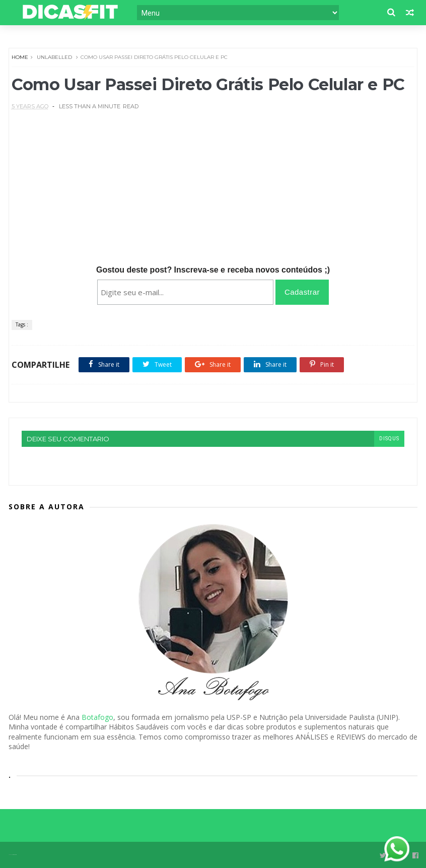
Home (20, 57)
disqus (389, 439)
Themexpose (14, 855)
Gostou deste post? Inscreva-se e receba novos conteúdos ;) (213, 270)
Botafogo (97, 717)
